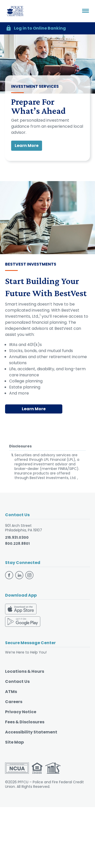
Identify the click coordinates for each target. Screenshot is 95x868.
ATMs (11, 692)
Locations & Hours (25, 671)
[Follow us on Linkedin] (20, 575)
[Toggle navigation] (86, 11)
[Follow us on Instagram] (29, 575)
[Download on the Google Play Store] (23, 621)
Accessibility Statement (31, 732)
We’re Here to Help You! (26, 652)
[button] (48, 28)
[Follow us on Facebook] (10, 575)
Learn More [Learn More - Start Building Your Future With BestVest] (34, 409)
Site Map (14, 742)
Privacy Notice (21, 712)
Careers (14, 702)
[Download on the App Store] (21, 610)
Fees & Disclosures (25, 722)
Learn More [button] (27, 146)
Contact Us (17, 681)
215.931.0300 (17, 537)
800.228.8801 (17, 544)
